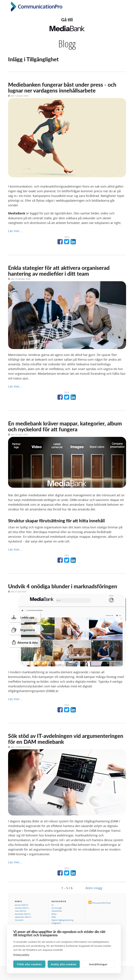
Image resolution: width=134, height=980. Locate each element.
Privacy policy (21, 954)
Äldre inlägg (94, 888)
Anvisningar (57, 908)
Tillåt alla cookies (29, 964)
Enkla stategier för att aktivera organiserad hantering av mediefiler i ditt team (59, 271)
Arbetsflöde (57, 911)
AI (52, 905)
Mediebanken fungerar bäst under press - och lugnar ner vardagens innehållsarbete (62, 87)
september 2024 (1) (23, 917)
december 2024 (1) (23, 914)
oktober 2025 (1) (22, 908)
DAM (54, 917)
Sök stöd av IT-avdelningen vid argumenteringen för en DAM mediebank (66, 739)
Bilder (54, 914)
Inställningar (98, 964)
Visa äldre (19, 920)
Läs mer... (15, 231)
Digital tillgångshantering (62, 920)
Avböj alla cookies (64, 964)
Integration (56, 923)
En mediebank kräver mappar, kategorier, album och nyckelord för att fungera (65, 426)
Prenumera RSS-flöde (101, 903)
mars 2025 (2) (20, 911)
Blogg (67, 44)
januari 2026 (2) (21, 905)
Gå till (67, 20)
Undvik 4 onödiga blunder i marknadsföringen (63, 586)
